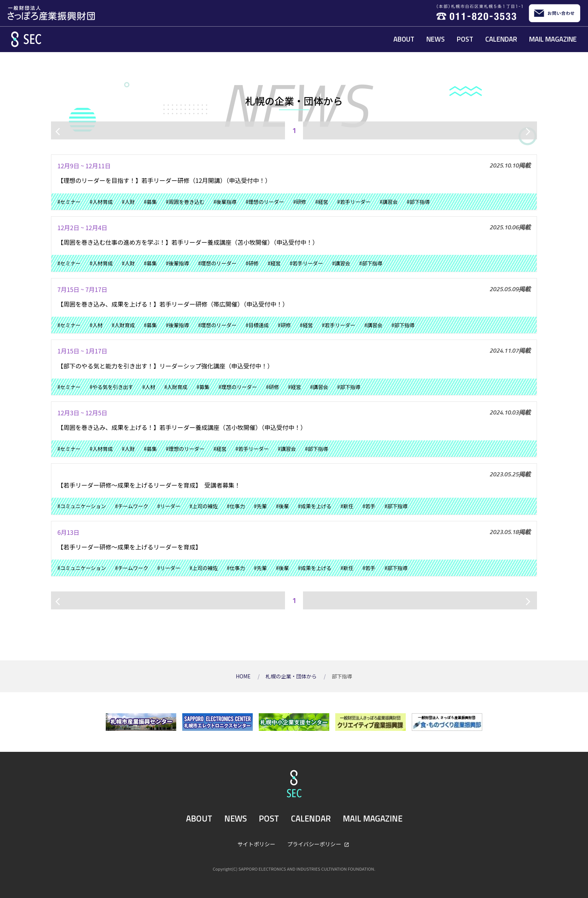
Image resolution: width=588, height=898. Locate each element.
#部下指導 (418, 202)
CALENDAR (501, 39)
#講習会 (388, 202)
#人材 (96, 325)
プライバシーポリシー (315, 844)
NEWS (436, 39)
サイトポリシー (256, 844)
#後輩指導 (225, 202)
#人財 (128, 202)
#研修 (300, 202)
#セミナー (69, 202)
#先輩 (260, 506)
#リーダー (169, 506)
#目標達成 (257, 325)
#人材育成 (101, 202)
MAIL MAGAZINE (553, 39)
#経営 (322, 202)
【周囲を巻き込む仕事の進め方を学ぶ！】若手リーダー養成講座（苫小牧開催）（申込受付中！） (188, 242)
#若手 (369, 506)
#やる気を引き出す (111, 387)
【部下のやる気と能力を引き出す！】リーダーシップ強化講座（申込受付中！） (165, 366)
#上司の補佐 (204, 506)
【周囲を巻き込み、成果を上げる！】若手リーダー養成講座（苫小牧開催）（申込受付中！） (182, 427)
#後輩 (283, 506)
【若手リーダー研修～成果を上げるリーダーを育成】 (129, 547)
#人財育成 (123, 325)
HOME (244, 676)
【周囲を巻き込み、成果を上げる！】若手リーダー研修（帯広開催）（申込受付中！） (173, 304)
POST (465, 39)
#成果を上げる (315, 506)
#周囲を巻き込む (185, 202)
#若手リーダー (354, 202)
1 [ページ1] (294, 130)
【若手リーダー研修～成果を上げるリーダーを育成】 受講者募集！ (149, 485)
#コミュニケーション (82, 506)
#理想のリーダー (265, 202)
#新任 (347, 506)
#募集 (151, 202)
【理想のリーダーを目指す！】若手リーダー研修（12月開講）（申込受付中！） (164, 180)
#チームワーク (132, 506)
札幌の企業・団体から (292, 676)
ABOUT (404, 39)
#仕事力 (236, 506)
